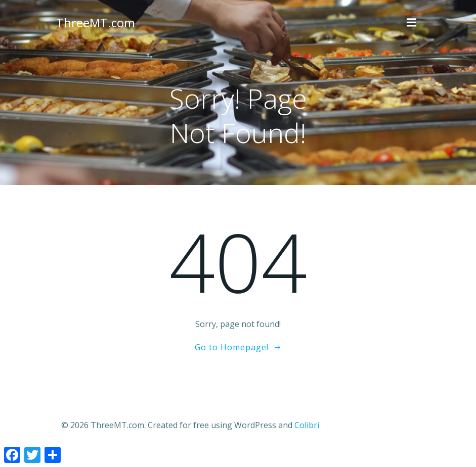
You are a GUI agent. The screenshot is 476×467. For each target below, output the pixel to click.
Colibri (307, 425)
